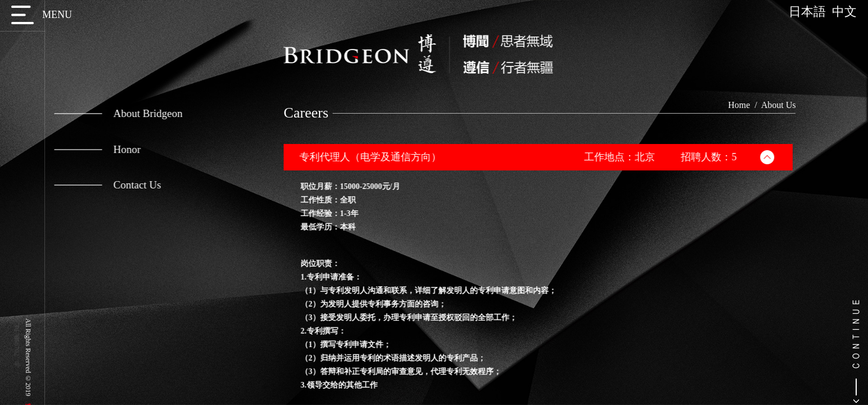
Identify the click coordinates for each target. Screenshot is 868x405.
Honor (93, 149)
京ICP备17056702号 (17, 337)
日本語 (810, 12)
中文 (844, 12)
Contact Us (104, 185)
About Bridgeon (114, 113)
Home (748, 105)
